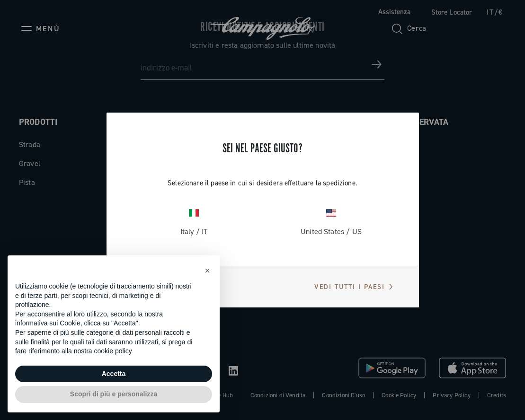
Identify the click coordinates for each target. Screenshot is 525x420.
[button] (207, 271)
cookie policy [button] (113, 351)
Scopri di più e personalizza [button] (114, 394)
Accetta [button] (114, 374)
